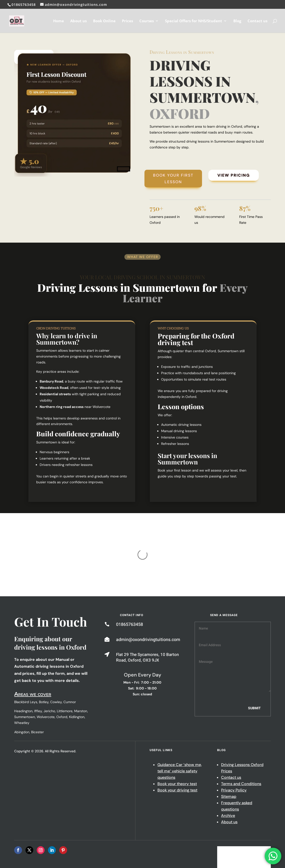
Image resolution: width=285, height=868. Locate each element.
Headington (23, 662)
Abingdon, (23, 683)
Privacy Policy (234, 741)
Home (59, 21)
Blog (237, 21)
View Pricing (234, 175)
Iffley (38, 662)
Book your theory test (177, 735)
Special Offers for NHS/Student (194, 21)
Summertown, (25, 668)
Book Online (104, 21)
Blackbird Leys (26, 653)
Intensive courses (175, 437)
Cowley (56, 653)
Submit (254, 659)
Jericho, (50, 662)
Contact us (257, 21)
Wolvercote (46, 668)
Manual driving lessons (179, 431)
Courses (147, 21)
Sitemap (229, 748)
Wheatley (22, 674)
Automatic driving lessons (181, 425)
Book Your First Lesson (173, 179)
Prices (127, 21)
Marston (81, 662)
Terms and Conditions (241, 735)
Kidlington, (77, 668)
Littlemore (65, 662)
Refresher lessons (175, 444)
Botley (44, 653)
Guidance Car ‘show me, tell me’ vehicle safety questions (180, 722)
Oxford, (62, 668)
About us (78, 21)
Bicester (37, 683)
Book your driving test (177, 741)
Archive (228, 767)
